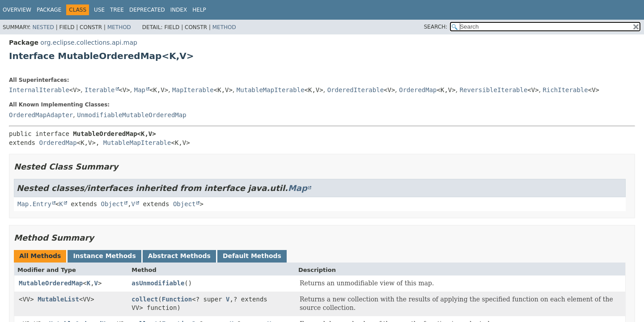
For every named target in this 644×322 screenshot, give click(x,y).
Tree (117, 10)
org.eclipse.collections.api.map (89, 42)
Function (177, 299)
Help (199, 10)
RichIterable (566, 90)
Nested (43, 27)
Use (99, 10)
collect (145, 299)
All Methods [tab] (40, 256)
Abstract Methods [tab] (179, 256)
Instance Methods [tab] (104, 256)
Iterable (100, 90)
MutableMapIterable (271, 90)
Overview (17, 10)
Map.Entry (34, 204)
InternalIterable (39, 90)
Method (119, 27)
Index (179, 10)
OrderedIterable (356, 90)
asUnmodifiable (158, 283)
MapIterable (193, 90)
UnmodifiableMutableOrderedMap (131, 115)
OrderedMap (418, 90)
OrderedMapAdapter (41, 115)
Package (49, 10)
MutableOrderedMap (51, 283)
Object (112, 204)
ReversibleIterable (494, 90)
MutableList (58, 299)
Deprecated (147, 10)
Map (140, 90)
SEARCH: (436, 27)
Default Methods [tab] (252, 256)
